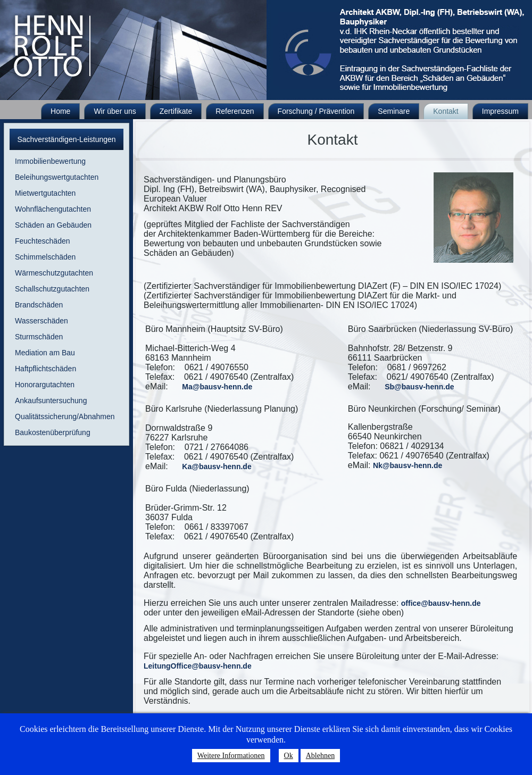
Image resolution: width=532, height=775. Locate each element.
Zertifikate (176, 111)
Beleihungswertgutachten (57, 177)
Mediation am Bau (45, 353)
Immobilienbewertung (50, 161)
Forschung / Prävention (316, 111)
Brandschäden (39, 305)
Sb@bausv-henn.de (419, 387)
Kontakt (446, 111)
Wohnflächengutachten (53, 209)
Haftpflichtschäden (45, 369)
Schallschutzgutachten (52, 289)
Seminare (394, 111)
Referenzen (235, 111)
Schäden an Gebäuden (53, 225)
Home (60, 111)
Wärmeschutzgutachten (54, 273)
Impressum (500, 111)
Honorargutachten (45, 385)
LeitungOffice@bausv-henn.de (198, 666)
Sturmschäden (39, 337)
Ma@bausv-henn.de (217, 387)
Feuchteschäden (43, 241)
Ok (289, 756)
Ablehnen (320, 756)
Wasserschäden (41, 321)
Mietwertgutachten (45, 193)
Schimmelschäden (45, 257)
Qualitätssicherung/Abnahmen (65, 416)
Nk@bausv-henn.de (408, 465)
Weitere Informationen (231, 756)
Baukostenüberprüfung (53, 432)
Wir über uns (115, 111)
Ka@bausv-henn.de (217, 466)
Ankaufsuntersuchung (51, 401)
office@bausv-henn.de (441, 603)
